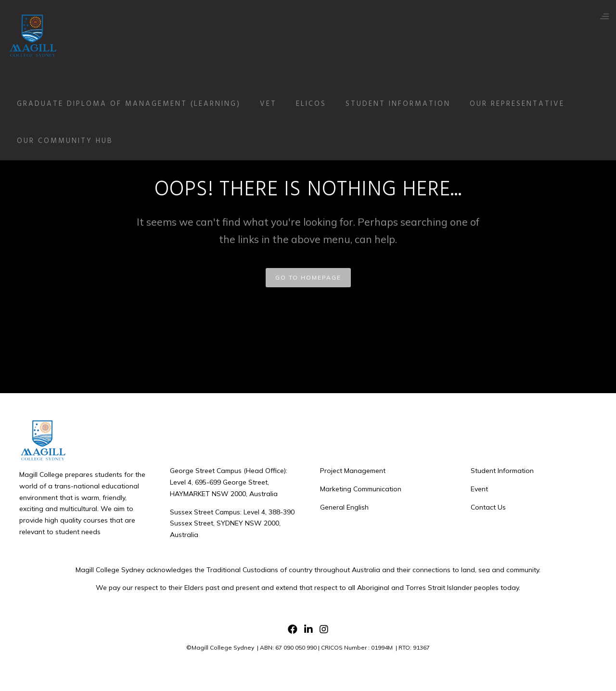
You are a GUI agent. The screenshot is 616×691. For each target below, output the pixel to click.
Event (479, 489)
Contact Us (488, 507)
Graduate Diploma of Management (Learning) (136, 104)
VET (276, 104)
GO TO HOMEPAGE (308, 277)
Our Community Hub (72, 141)
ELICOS (318, 104)
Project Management (353, 471)
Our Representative (524, 104)
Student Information (405, 104)
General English (344, 507)
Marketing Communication (361, 489)
